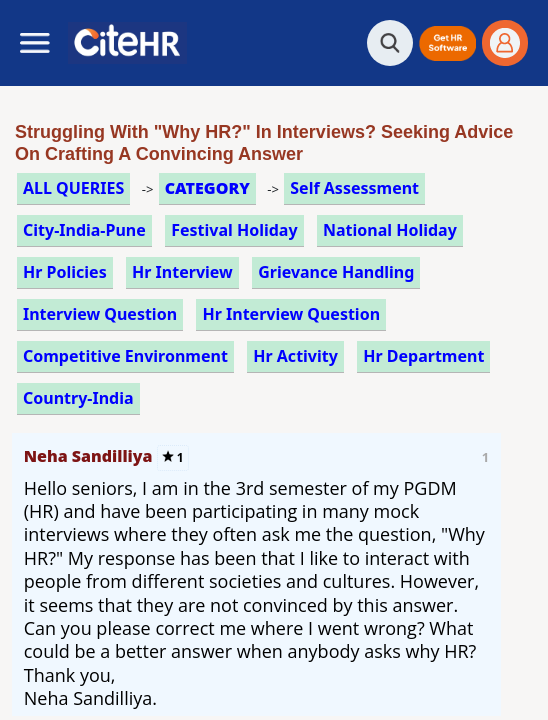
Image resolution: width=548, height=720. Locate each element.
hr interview (182, 272)
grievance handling (336, 272)
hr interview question (291, 314)
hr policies (65, 272)
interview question (100, 314)
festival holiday (234, 230)
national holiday (390, 230)
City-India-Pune (84, 230)
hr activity (295, 356)
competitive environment (125, 356)
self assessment (354, 188)
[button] (447, 43)
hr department (423, 356)
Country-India (78, 398)
